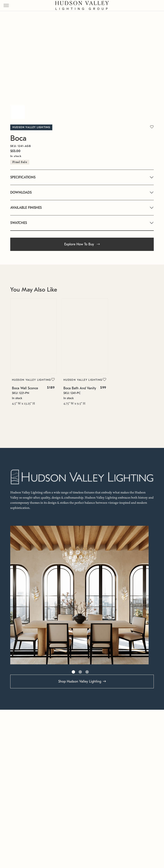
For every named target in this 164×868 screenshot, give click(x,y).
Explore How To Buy (82, 244)
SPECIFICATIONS (23, 177)
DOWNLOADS (21, 193)
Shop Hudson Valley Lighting (80, 681)
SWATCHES (19, 223)
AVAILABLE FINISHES (26, 208)
